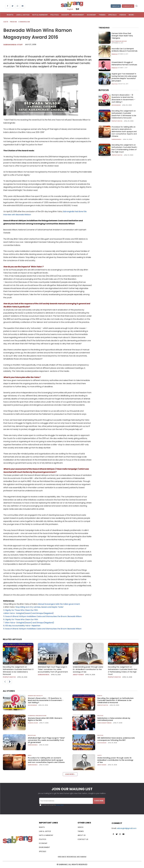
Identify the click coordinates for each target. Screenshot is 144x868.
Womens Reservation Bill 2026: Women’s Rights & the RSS (45, 719)
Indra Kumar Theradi (105, 723)
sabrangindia (117, 139)
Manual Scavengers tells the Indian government (59, 604)
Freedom (13, 22)
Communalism (24, 22)
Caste (6, 22)
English (70, 9)
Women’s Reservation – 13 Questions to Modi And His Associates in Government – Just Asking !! (123, 98)
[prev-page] (5, 682)
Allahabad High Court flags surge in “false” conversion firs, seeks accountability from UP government (53, 669)
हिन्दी (77, 9)
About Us (116, 6)
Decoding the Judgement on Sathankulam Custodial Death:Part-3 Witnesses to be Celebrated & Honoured (124, 114)
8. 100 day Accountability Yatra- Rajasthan (22, 626)
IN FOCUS (104, 90)
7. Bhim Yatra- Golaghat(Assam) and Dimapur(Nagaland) (29, 623)
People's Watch (117, 121)
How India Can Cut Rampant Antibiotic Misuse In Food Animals (124, 50)
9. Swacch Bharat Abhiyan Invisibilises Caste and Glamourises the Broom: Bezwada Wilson (42, 629)
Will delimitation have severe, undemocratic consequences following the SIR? (116, 739)
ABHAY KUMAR (78, 675)
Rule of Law (42, 663)
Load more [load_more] (70, 774)
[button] (136, 6)
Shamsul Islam (33, 723)
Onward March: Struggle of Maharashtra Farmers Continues (124, 63)
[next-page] (10, 682)
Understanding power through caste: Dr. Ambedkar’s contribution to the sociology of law (88, 669)
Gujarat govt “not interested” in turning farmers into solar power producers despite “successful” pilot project (124, 77)
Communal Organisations (37, 716)
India (101, 137)
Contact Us (128, 6)
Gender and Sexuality (103, 104)
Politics (115, 84)
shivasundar (116, 105)
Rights (101, 121)
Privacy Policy (60, 805)
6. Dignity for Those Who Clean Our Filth (21, 619)
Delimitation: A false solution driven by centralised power (114, 719)
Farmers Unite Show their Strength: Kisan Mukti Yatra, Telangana (122, 36)
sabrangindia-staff (13, 45)
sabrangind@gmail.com (127, 828)
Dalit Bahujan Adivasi (119, 41)
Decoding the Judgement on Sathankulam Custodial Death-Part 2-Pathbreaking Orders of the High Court (125, 148)
